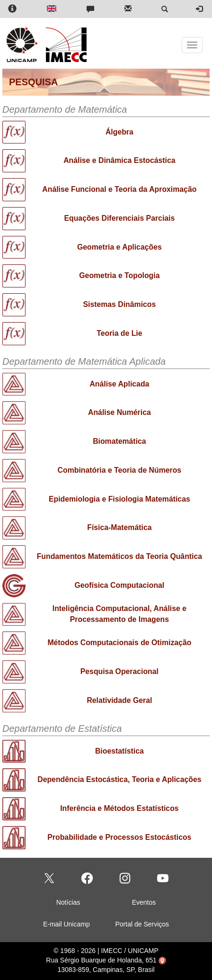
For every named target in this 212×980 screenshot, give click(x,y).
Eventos (144, 902)
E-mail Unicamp (66, 924)
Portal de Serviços (142, 924)
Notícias (68, 902)
